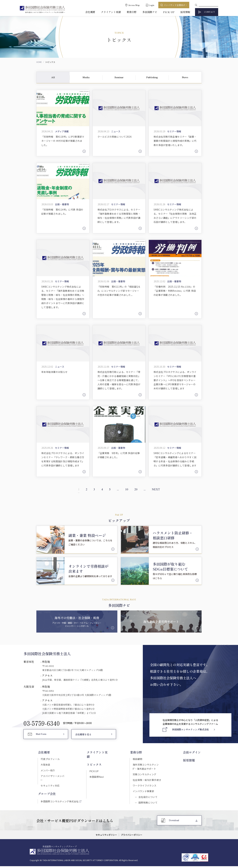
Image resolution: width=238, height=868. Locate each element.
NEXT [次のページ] (158, 490)
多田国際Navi (96, 773)
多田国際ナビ (150, 12)
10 (127, 490)
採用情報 (185, 12)
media (86, 78)
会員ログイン (193, 753)
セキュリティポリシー (106, 837)
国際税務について (148, 804)
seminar (119, 78)
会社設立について (148, 798)
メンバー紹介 (48, 771)
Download (174, 823)
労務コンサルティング (145, 775)
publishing (152, 78)
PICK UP (169, 12)
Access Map (134, 5)
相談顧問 (138, 759)
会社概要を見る (83, 735)
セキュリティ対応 (50, 783)
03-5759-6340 (42, 724)
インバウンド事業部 (144, 793)
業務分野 (132, 12)
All (53, 78)
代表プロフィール (50, 759)
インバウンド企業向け (175, 5)
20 (137, 490)
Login (151, 5)
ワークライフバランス (145, 787)
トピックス (94, 760)
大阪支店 (45, 765)
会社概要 (90, 12)
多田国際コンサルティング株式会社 (59, 799)
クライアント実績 (111, 12)
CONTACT (209, 12)
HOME (39, 62)
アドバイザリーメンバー (53, 777)
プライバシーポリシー (132, 837)
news (185, 78)
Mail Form (41, 735)
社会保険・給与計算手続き (147, 781)
